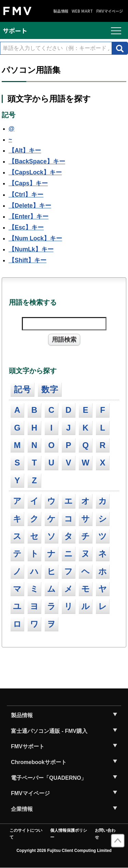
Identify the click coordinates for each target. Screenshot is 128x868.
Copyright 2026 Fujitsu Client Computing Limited (64, 851)
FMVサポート (28, 746)
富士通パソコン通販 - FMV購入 (49, 731)
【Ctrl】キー (26, 195)
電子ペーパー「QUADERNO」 (49, 778)
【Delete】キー (30, 206)
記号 (23, 389)
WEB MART (82, 11)
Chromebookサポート (39, 762)
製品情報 (61, 11)
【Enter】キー (29, 216)
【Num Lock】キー (35, 238)
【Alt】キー (25, 150)
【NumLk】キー (31, 249)
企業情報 (22, 809)
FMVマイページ (110, 11)
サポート (15, 30)
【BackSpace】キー (37, 161)
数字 (50, 389)
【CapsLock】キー (35, 172)
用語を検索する (33, 302)
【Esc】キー (26, 227)
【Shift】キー (27, 260)
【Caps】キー (28, 183)
